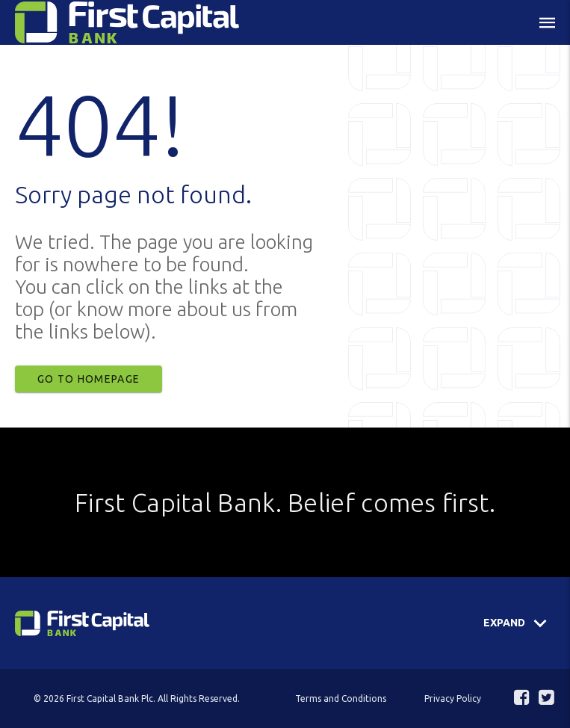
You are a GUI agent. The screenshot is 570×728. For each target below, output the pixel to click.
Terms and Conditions (341, 698)
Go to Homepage (89, 379)
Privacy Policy (453, 698)
